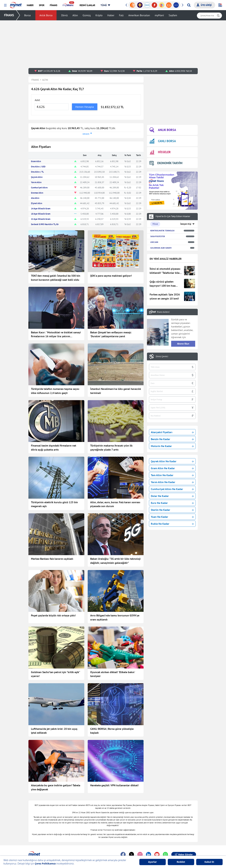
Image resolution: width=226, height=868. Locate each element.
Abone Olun (183, 344)
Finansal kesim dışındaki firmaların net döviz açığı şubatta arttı (54, 448)
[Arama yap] (189, 5)
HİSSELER (160, 152)
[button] (5, 5)
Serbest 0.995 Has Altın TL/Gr (45, 224)
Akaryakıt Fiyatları (172, 432)
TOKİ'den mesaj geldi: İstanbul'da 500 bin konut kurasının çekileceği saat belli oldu (56, 278)
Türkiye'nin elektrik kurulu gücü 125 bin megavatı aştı (54, 504)
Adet (37, 100)
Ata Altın (35, 198)
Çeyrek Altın (37, 177)
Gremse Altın (37, 193)
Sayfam (173, 15)
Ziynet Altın (37, 203)
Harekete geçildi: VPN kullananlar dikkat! (114, 785)
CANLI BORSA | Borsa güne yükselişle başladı (112, 731)
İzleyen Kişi (186, 224)
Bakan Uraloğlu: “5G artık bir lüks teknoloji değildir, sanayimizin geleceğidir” (115, 561)
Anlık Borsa (46, 15)
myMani (159, 15)
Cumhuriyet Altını (39, 188)
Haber (111, 15)
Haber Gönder (184, 854)
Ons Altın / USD (38, 167)
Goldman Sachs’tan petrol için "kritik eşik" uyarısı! (55, 674)
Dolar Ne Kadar (172, 496)
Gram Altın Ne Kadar (172, 468)
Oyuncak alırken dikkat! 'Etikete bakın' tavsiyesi (113, 674)
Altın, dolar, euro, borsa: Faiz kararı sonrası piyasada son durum (115, 504)
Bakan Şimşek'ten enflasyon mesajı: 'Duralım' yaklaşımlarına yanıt (111, 334)
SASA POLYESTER (158, 236)
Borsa (27, 15)
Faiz (121, 15)
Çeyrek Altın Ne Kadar (172, 461)
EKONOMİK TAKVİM (166, 163)
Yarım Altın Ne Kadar (172, 482)
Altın (75, 15)
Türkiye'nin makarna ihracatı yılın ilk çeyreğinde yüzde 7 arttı (111, 448)
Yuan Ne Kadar (172, 517)
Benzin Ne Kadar (172, 439)
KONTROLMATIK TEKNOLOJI (162, 231)
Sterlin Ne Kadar (172, 510)
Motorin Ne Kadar (172, 446)
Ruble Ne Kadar (172, 524)
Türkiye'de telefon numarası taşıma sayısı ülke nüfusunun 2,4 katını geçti (55, 391)
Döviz (64, 15)
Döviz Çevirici (162, 357)
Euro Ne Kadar (172, 503)
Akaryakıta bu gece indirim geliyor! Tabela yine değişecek (56, 787)
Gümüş (87, 15)
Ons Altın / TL (37, 172)
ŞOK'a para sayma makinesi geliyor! (111, 276)
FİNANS (9, 15)
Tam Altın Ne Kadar (172, 475)
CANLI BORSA (163, 141)
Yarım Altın (36, 182)
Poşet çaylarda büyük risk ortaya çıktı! (53, 615)
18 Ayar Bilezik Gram (41, 214)
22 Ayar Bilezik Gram (41, 219)
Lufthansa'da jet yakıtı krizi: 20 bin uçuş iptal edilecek (54, 731)
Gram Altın (36, 161)
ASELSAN (154, 242)
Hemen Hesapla (85, 107)
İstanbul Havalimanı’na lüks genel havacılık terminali (116, 391)
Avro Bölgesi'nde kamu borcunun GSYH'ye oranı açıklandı (115, 617)
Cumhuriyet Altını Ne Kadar (172, 489)
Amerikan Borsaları (139, 15)
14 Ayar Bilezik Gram (41, 209)
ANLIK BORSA (163, 130)
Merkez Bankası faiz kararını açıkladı (52, 559)
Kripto (99, 15)
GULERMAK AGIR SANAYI (161, 248)
